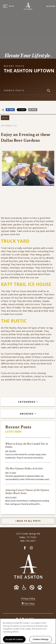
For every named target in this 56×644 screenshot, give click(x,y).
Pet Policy (28, 603)
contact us (39, 376)
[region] (28, 631)
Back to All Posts (28, 521)
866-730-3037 (51, 6)
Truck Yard (6, 248)
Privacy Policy (28, 598)
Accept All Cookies (14, 639)
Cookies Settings (41, 639)
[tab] (28, 402)
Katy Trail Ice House (16, 291)
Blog (5, 118)
